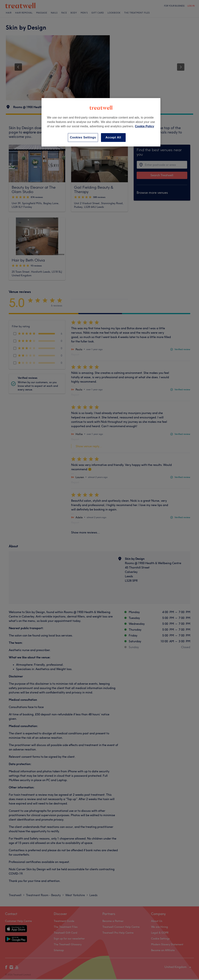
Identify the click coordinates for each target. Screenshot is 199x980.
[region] (101, 122)
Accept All (113, 137)
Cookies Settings (83, 137)
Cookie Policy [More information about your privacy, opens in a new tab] (145, 126)
